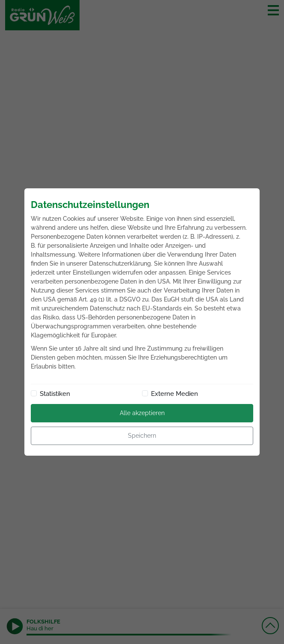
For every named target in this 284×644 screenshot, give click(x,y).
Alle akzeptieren (142, 413)
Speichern (142, 436)
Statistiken (55, 394)
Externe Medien (175, 394)
